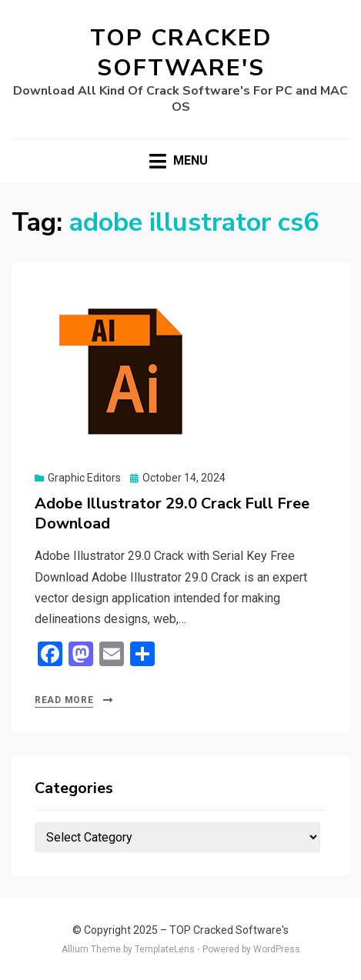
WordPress (277, 949)
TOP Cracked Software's (181, 53)
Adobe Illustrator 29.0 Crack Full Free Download (172, 513)
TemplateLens (165, 949)
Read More (64, 700)
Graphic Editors (84, 478)
